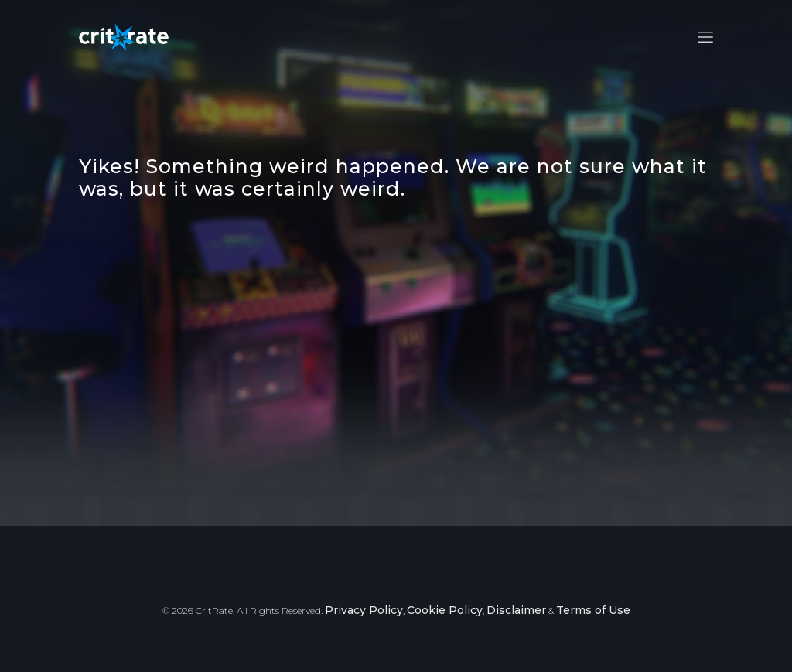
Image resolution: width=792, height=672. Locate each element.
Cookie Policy (445, 610)
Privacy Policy (364, 610)
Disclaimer (516, 610)
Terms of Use (593, 610)
